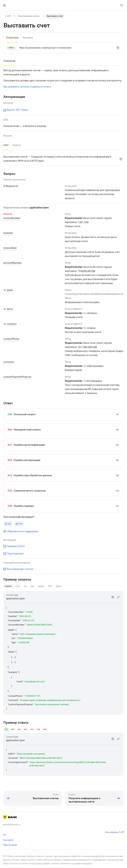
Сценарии (8, 840)
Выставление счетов (18, 569)
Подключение (10, 845)
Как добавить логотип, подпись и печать (27, 87)
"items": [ (12, 652)
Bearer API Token (16, 110)
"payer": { (12, 630)
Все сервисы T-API (115, 832)
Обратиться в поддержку (22, 531)
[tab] (13, 38)
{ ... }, (14, 657)
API (4, 835)
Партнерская (13, 554)
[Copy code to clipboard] (118, 48)
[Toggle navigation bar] (4, 5)
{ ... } (13, 662)
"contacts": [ (14, 672)
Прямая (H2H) (14, 546)
